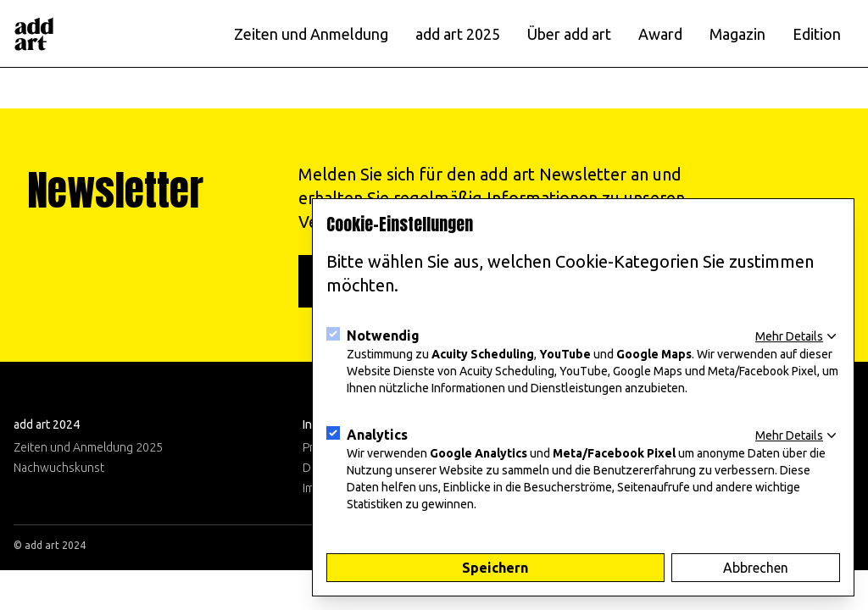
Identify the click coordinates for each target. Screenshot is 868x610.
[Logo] (34, 34)
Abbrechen (756, 568)
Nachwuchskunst (59, 468)
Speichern (495, 568)
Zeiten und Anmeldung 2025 (88, 447)
